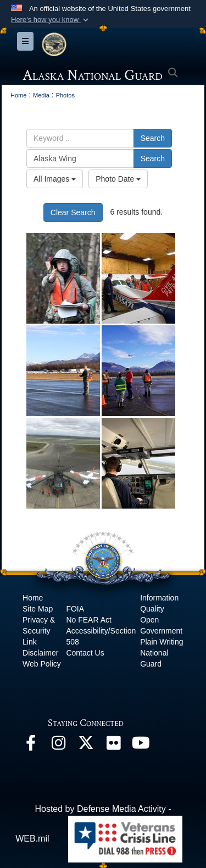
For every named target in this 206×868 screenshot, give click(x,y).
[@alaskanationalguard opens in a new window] (58, 746)
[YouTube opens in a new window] (141, 746)
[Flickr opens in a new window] (113, 746)
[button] (51, 20)
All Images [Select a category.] (55, 179)
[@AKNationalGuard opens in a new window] (86, 746)
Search (153, 138)
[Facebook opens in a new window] (31, 746)
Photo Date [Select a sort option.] (118, 179)
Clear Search (73, 212)
